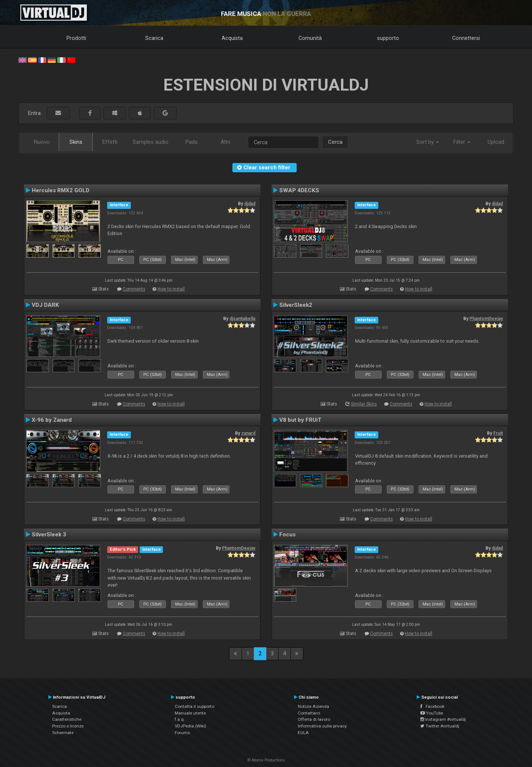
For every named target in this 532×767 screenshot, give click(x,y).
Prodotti (76, 38)
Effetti (110, 142)
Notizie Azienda (313, 706)
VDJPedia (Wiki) (190, 726)
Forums (182, 733)
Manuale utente (190, 713)
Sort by (428, 142)
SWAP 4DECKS (299, 190)
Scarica (154, 38)
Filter (462, 142)
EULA (303, 733)
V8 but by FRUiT (300, 420)
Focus (287, 534)
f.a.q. (180, 719)
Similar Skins (364, 404)
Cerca (335, 142)
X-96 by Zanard (52, 420)
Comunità (310, 38)
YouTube (432, 713)
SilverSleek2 (296, 305)
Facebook (432, 706)
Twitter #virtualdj (440, 726)
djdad (250, 204)
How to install (171, 289)
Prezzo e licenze (68, 726)
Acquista (232, 38)
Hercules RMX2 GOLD (61, 190)
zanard (248, 433)
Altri (225, 142)
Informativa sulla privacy (322, 726)
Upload (496, 142)
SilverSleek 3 (49, 534)
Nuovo (42, 142)
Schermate (63, 733)
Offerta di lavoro (314, 719)
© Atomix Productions (266, 760)
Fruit (498, 433)
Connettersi (466, 38)
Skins (76, 142)
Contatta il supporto (195, 706)
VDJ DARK (45, 305)
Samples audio (151, 142)
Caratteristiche (67, 719)
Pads (192, 142)
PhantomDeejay (486, 319)
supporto (388, 38)
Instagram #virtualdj (443, 719)
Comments (134, 289)
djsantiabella (242, 319)
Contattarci (309, 713)
